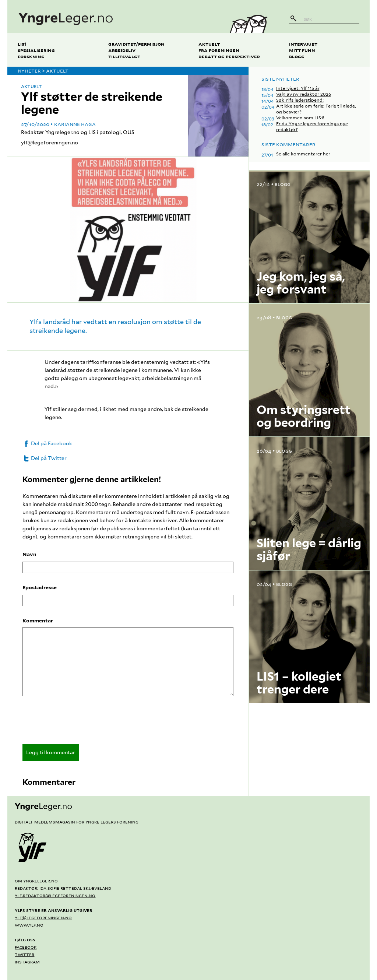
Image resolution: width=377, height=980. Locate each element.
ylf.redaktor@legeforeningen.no (55, 895)
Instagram (27, 962)
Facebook (26, 947)
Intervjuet (303, 44)
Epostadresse (40, 587)
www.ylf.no (29, 925)
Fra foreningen (219, 50)
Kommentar (38, 621)
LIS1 (22, 44)
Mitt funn (302, 50)
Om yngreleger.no (36, 881)
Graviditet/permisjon (136, 44)
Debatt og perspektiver (229, 56)
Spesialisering (36, 50)
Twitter (24, 954)
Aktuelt (209, 44)
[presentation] (78, 723)
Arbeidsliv (122, 50)
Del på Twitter (45, 458)
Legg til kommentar (51, 752)
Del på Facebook (47, 443)
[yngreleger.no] (113, 17)
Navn (29, 554)
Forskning (31, 56)
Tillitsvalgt (124, 56)
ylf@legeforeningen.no (50, 143)
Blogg (297, 56)
